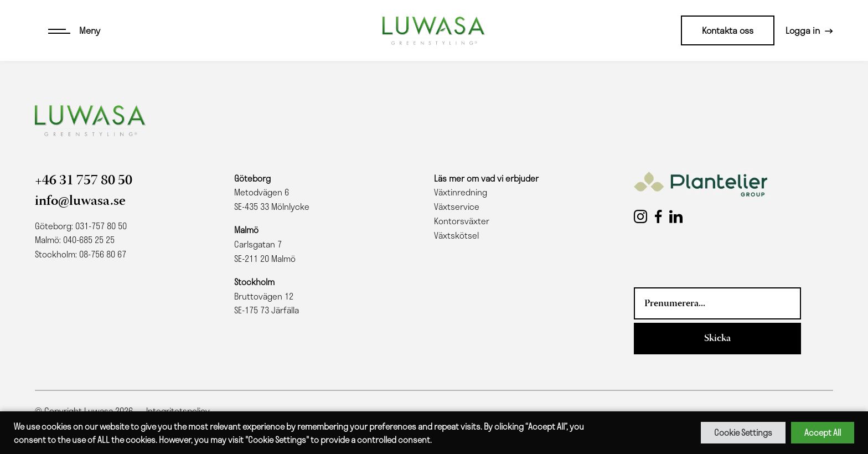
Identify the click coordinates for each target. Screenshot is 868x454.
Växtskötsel (456, 235)
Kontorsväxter (462, 221)
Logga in (803, 30)
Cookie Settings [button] (743, 432)
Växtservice (457, 207)
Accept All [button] (823, 432)
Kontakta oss (728, 30)
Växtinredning (461, 192)
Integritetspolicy (178, 411)
